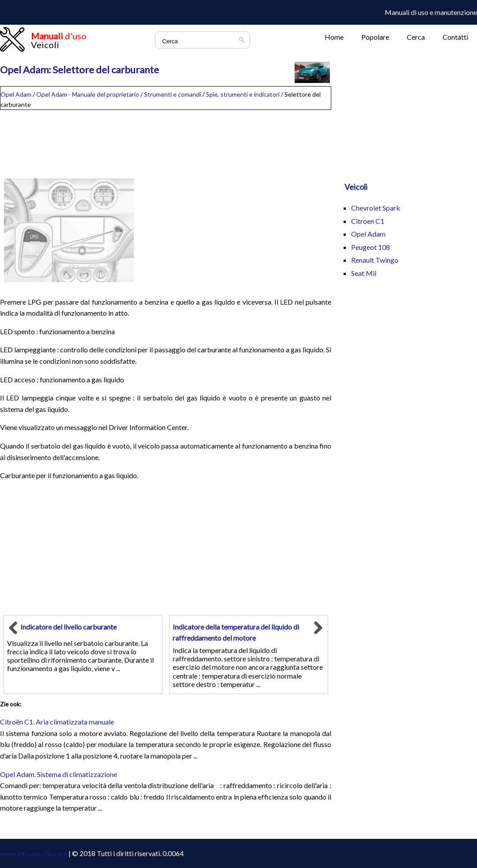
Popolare (375, 37)
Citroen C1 (368, 221)
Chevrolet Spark (376, 208)
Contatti (455, 37)
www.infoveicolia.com (34, 853)
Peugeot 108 (371, 247)
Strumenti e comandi (172, 94)
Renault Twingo (375, 260)
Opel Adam (16, 94)
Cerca (416, 37)
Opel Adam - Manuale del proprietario (88, 94)
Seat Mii (364, 273)
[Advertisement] (166, 140)
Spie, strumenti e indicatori (243, 94)
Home (334, 37)
